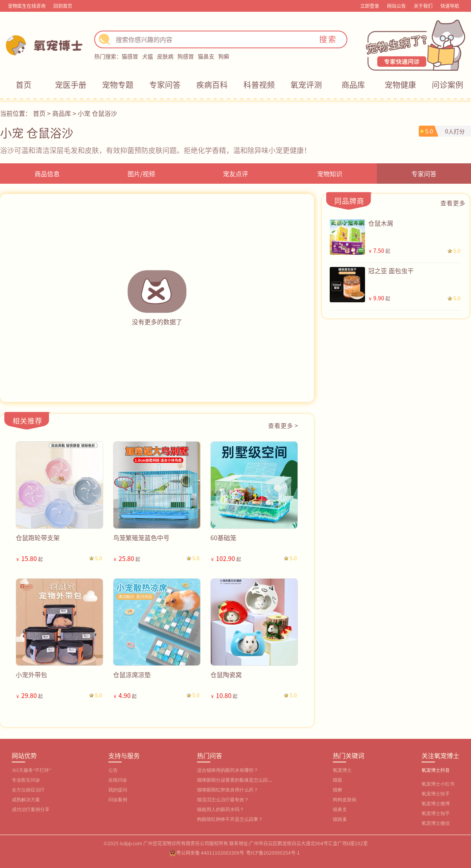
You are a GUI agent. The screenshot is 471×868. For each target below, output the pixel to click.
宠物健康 (400, 85)
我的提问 (118, 790)
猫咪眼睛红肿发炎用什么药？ (228, 790)
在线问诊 (118, 780)
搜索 (328, 39)
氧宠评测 (306, 85)
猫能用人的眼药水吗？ (221, 810)
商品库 (353, 85)
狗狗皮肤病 (345, 800)
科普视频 (259, 85)
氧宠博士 (342, 770)
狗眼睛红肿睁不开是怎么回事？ (230, 819)
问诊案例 (447, 85)
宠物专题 (118, 85)
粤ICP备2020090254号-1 (273, 852)
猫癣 (338, 790)
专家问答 (165, 85)
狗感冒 (186, 56)
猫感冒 (130, 56)
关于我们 (423, 6)
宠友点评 (235, 174)
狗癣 (224, 56)
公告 (113, 770)
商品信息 (47, 174)
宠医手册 (71, 85)
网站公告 (396, 6)
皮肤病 (165, 56)
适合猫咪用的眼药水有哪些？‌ (228, 770)
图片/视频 (141, 174)
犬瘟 (148, 56)
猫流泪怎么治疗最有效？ (223, 800)
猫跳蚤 (340, 819)
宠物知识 (330, 174)
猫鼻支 (206, 56)
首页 (24, 85)
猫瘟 (338, 780)
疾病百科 (212, 85)
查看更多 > (283, 425)
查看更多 (453, 203)
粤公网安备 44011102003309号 (210, 852)
